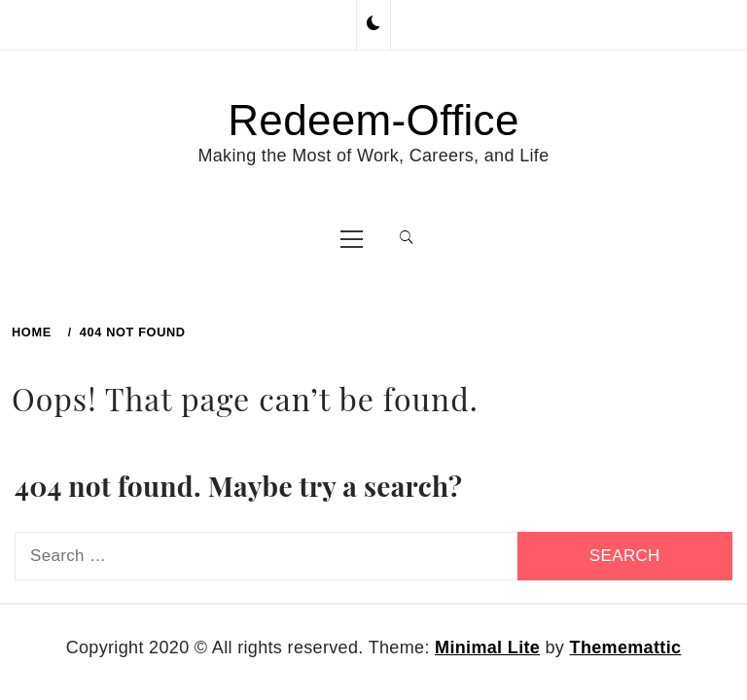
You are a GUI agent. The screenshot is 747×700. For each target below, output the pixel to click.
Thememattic (626, 647)
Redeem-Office (373, 120)
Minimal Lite (487, 647)
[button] (373, 24)
